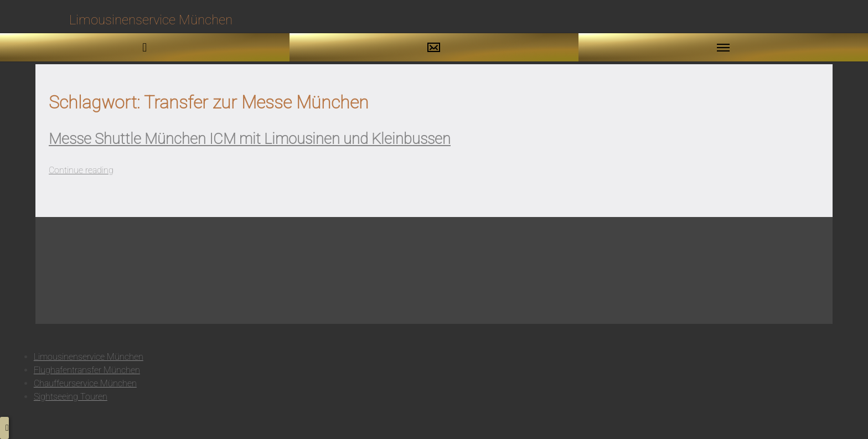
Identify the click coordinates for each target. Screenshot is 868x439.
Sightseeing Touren (71, 397)
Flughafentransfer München (87, 370)
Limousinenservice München (89, 357)
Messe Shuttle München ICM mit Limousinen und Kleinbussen (250, 139)
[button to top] (4, 428)
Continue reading (81, 170)
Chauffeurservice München (85, 383)
